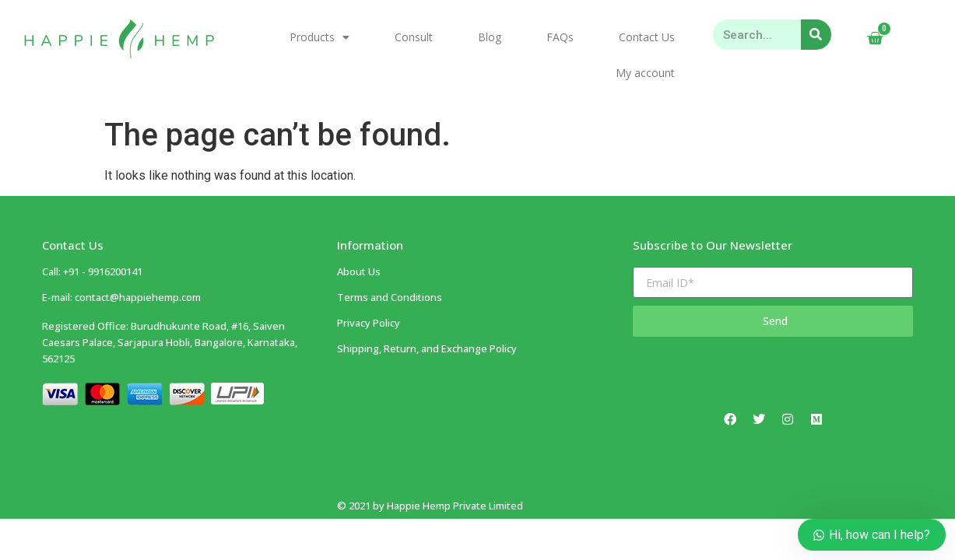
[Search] (816, 35)
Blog (490, 37)
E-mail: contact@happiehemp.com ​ (121, 297)
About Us (359, 271)
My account (645, 73)
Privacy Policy (369, 323)
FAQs (560, 37)
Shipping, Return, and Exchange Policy (427, 348)
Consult (414, 37)
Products (320, 37)
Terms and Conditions (390, 297)
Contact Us (647, 37)
